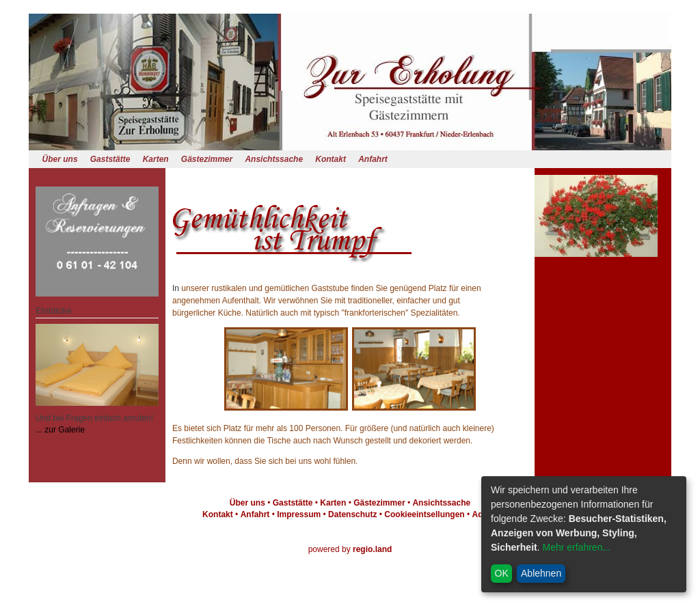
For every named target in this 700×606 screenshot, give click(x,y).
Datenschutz (352, 514)
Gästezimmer (207, 159)
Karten (156, 159)
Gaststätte (110, 159)
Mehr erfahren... (576, 547)
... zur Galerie (60, 430)
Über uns (60, 159)
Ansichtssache (274, 159)
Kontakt (331, 159)
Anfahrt (373, 159)
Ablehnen (541, 573)
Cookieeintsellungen (424, 514)
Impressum (299, 514)
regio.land (372, 549)
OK (502, 573)
